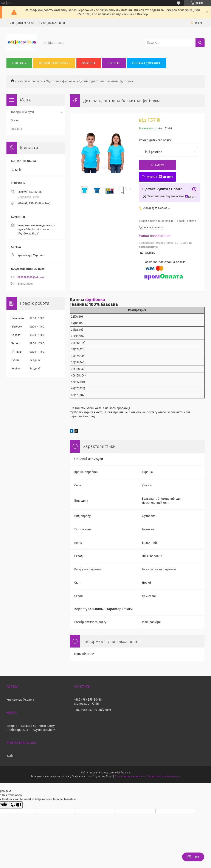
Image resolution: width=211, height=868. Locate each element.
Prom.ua (125, 773)
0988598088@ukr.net (31, 277)
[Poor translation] (16, 805)
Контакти (19, 63)
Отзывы (16, 129)
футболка (95, 300)
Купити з (159, 177)
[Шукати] (200, 43)
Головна (89, 63)
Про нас (114, 63)
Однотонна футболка (61, 81)
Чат (193, 857)
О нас (15, 120)
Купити (160, 165)
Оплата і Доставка (146, 63)
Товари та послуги (54, 63)
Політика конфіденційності (164, 776)
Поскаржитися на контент (130, 776)
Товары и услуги (22, 112)
